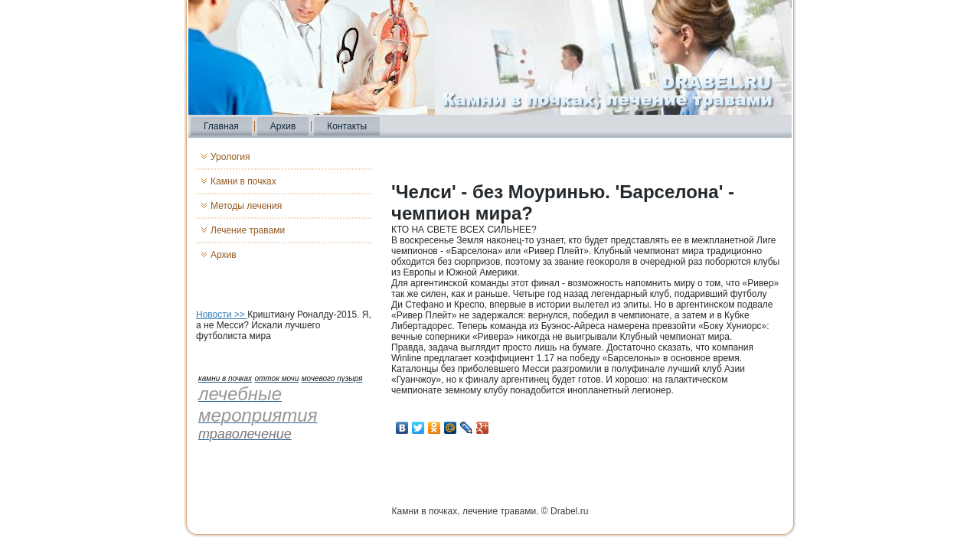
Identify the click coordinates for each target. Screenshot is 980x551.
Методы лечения (246, 206)
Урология (230, 157)
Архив (283, 126)
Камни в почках (243, 181)
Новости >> (222, 315)
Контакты (347, 126)
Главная (221, 126)
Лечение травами (248, 230)
